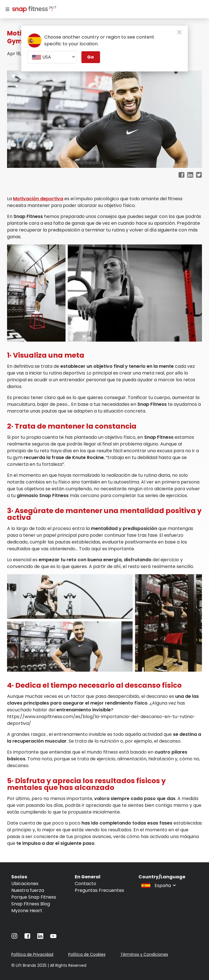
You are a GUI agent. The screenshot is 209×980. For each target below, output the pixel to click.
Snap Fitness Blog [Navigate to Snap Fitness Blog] (31, 904)
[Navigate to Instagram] (14, 937)
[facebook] (181, 175)
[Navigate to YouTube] (53, 937)
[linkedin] (190, 175)
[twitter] (199, 175)
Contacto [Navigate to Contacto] (85, 884)
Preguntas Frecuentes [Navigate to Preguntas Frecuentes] (99, 890)
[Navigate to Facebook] (27, 937)
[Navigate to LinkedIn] (40, 937)
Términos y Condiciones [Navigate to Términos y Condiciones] (144, 954)
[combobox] (52, 57)
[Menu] (7, 9)
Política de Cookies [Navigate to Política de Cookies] (87, 954)
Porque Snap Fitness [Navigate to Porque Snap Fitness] (34, 897)
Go (91, 57)
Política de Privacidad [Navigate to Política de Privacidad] (32, 954)
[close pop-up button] (180, 33)
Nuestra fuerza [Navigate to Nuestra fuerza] (28, 890)
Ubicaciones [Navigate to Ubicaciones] (25, 884)
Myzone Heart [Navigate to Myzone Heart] (27, 911)
